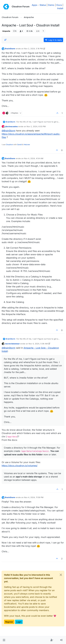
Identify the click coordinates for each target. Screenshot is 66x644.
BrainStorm (10, 49)
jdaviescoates (11, 126)
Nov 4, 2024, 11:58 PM (34, 497)
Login (19, 622)
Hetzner (27, 145)
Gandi (19, 145)
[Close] (61, 575)
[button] (4, 640)
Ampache (6, 31)
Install (60, 8)
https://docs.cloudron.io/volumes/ (20, 466)
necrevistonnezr (12, 344)
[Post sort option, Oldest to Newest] (5, 40)
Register (9, 622)
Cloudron (9, 145)
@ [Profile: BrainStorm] (8, 131)
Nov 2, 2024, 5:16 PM (33, 49)
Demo (51, 5)
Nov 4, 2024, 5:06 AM (38, 344)
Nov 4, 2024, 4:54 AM (34, 158)
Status (43, 5)
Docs (59, 5)
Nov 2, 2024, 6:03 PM (36, 126)
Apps (34, 5)
